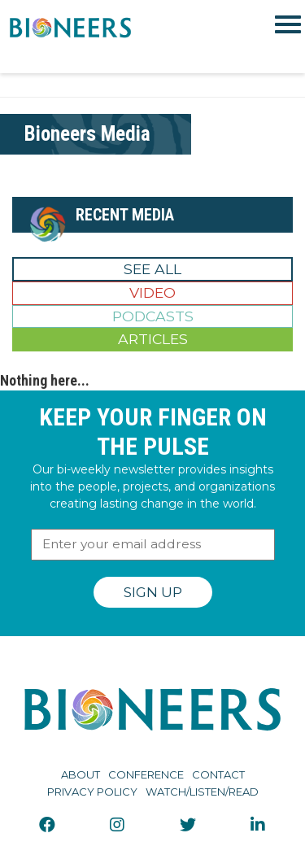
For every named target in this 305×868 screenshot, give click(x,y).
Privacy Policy (92, 792)
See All (152, 269)
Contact (218, 774)
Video (152, 292)
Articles (153, 339)
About (81, 774)
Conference (146, 774)
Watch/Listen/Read (202, 792)
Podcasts (153, 316)
